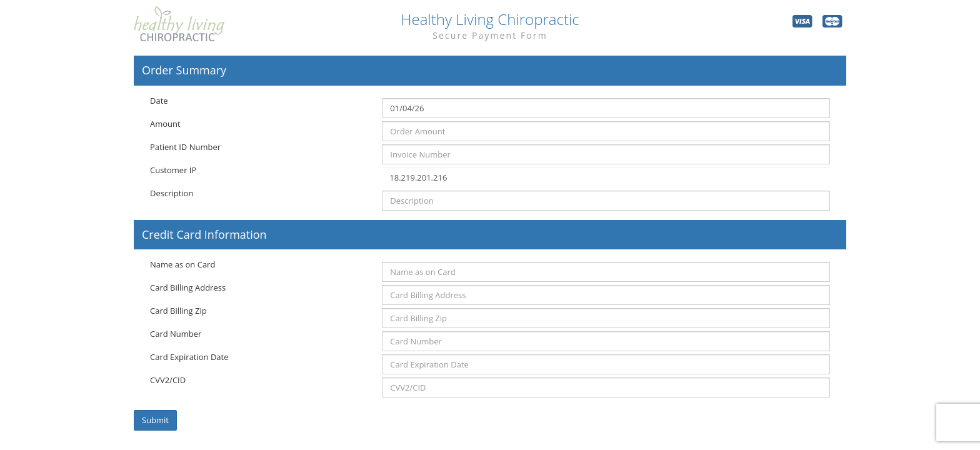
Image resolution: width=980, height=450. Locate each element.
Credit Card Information (204, 235)
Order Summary (184, 71)
